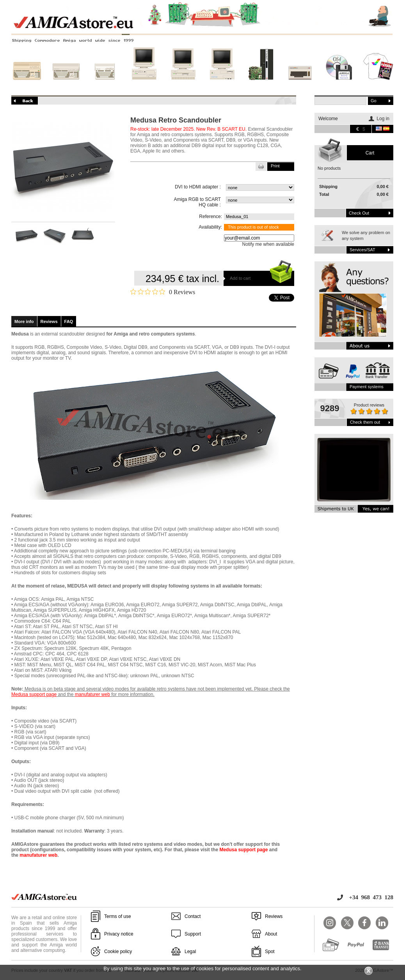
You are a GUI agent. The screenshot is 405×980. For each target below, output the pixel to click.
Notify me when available (268, 244)
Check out (359, 213)
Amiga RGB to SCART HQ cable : (197, 202)
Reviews (49, 321)
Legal (190, 952)
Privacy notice (119, 934)
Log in (383, 119)
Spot (270, 952)
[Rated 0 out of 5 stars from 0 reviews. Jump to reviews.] (163, 292)
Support (193, 934)
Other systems (300, 85)
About (271, 934)
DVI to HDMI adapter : (198, 187)
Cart (370, 153)
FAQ (69, 321)
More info (24, 321)
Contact (193, 916)
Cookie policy (118, 952)
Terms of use (118, 916)
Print (275, 166)
